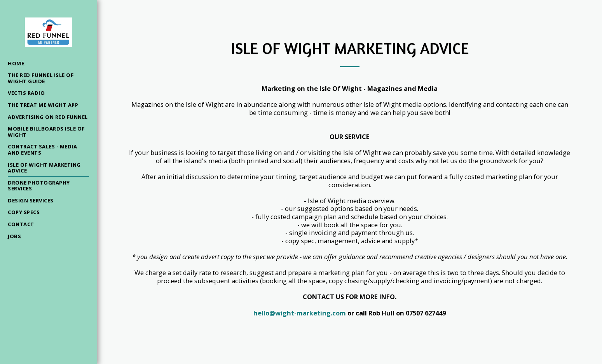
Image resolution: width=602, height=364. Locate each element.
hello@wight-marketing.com (300, 313)
